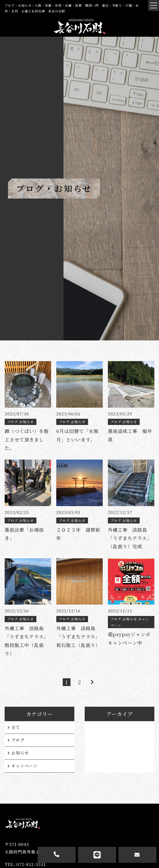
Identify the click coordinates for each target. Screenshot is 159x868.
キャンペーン (25, 766)
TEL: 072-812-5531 (25, 864)
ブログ (18, 740)
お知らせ (20, 753)
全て (16, 727)
